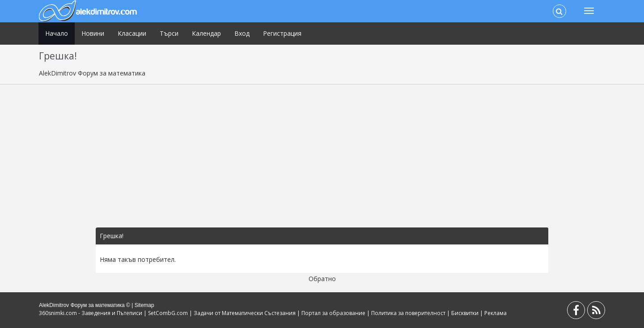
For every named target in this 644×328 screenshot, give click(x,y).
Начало (57, 33)
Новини (93, 33)
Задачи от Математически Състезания (245, 313)
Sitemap (144, 305)
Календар (206, 33)
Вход (242, 33)
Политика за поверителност (408, 313)
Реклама (496, 313)
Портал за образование (333, 313)
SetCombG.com (168, 313)
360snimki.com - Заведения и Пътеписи (91, 313)
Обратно (322, 279)
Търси (169, 33)
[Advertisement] (322, 156)
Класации (132, 33)
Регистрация (282, 33)
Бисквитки (465, 313)
